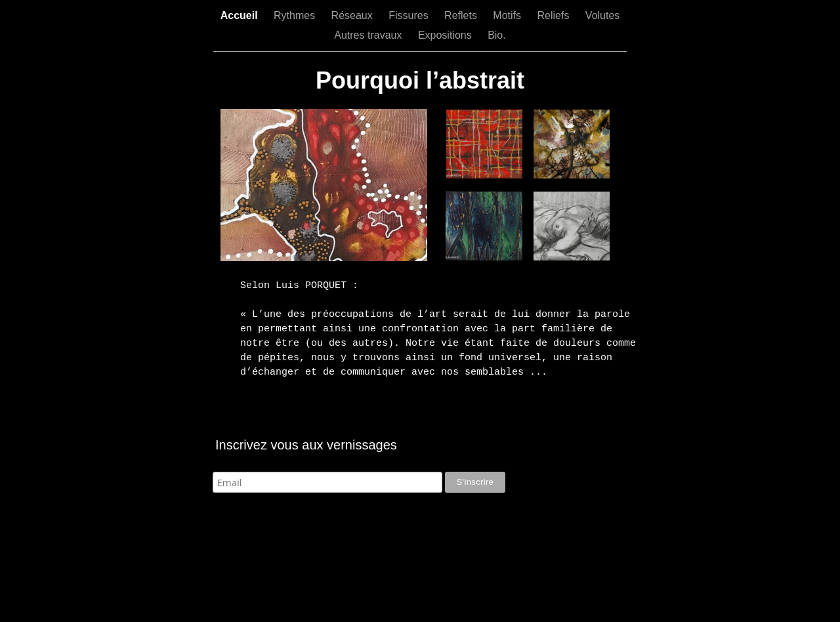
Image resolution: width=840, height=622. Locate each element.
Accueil (241, 15)
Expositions (446, 35)
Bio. (497, 35)
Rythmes (296, 15)
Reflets (462, 15)
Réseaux (354, 15)
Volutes (602, 15)
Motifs (508, 15)
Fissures (410, 15)
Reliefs (554, 15)
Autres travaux (369, 35)
